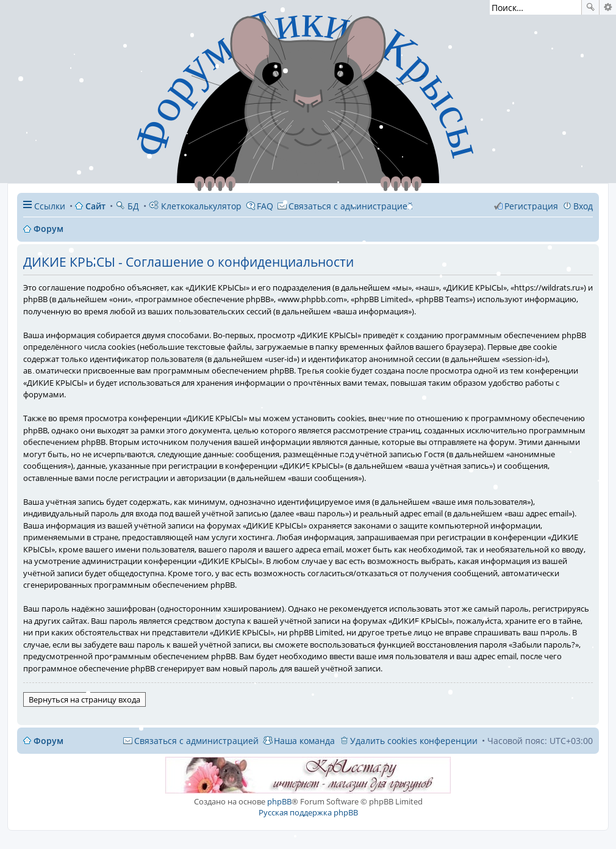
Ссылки (50, 206)
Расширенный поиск (608, 7)
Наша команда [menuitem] (304, 741)
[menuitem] (345, 206)
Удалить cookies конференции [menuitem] (414, 741)
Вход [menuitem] (583, 206)
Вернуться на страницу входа (84, 699)
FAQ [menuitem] (265, 206)
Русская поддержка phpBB (308, 812)
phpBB (279, 801)
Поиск (590, 7)
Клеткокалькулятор (195, 206)
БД (127, 206)
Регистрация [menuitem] (531, 206)
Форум (48, 741)
